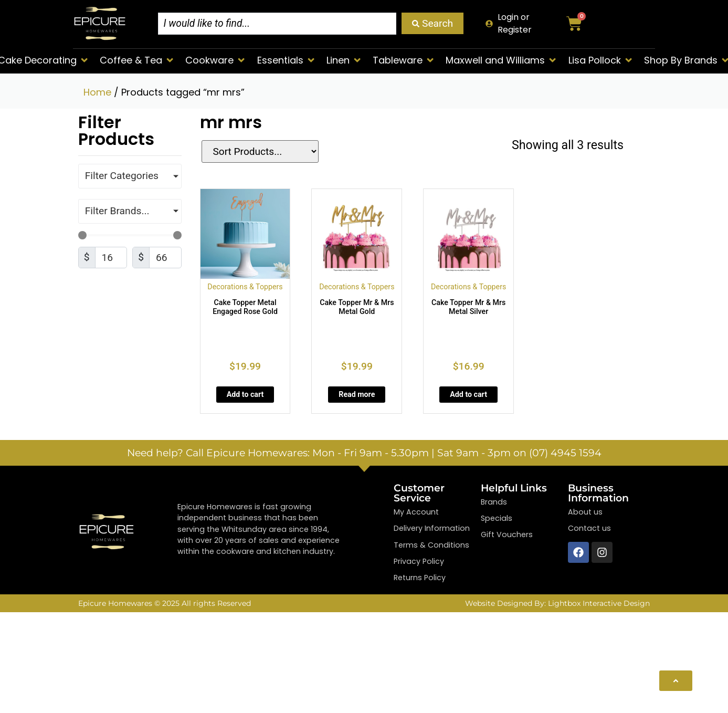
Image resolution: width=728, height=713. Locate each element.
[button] (137, 60)
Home (97, 92)
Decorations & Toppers (245, 287)
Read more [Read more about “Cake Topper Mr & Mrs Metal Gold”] (357, 394)
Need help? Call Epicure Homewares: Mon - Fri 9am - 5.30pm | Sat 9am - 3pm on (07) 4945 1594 (364, 453)
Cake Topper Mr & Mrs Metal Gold (357, 307)
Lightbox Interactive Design (599, 603)
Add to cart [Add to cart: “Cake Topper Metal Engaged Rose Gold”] (245, 394)
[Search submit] (432, 23)
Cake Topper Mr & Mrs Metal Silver (468, 307)
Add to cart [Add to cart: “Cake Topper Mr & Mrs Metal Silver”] (468, 394)
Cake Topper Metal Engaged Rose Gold (245, 307)
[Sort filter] (254, 151)
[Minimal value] (130, 235)
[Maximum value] (165, 258)
